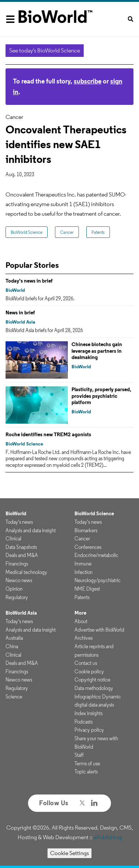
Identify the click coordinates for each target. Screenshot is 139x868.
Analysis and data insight (31, 530)
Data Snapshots (21, 547)
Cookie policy (89, 671)
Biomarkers (86, 530)
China (12, 646)
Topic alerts (86, 772)
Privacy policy (89, 730)
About (81, 621)
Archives (84, 638)
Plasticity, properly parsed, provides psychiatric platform (101, 396)
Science (14, 697)
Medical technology (26, 572)
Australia (14, 638)
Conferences (88, 547)
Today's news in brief (29, 281)
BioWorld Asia (20, 322)
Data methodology (94, 688)
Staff (79, 755)
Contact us (86, 663)
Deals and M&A (22, 555)
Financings (17, 564)
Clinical (13, 539)
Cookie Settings (69, 853)
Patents (98, 232)
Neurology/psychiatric (98, 580)
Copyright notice (92, 680)
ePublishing (108, 837)
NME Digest (87, 589)
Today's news (19, 522)
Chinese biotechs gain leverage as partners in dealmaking (97, 351)
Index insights (88, 713)
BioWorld (15, 290)
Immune (83, 564)
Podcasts (84, 722)
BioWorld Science (27, 232)
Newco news (19, 580)
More (80, 613)
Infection (84, 572)
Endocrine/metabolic (96, 555)
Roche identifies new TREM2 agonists (48, 434)
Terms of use (87, 763)
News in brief (20, 312)
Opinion (14, 589)
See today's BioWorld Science (45, 50)
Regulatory (17, 597)
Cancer (67, 232)
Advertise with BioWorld (99, 630)
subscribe (88, 81)
